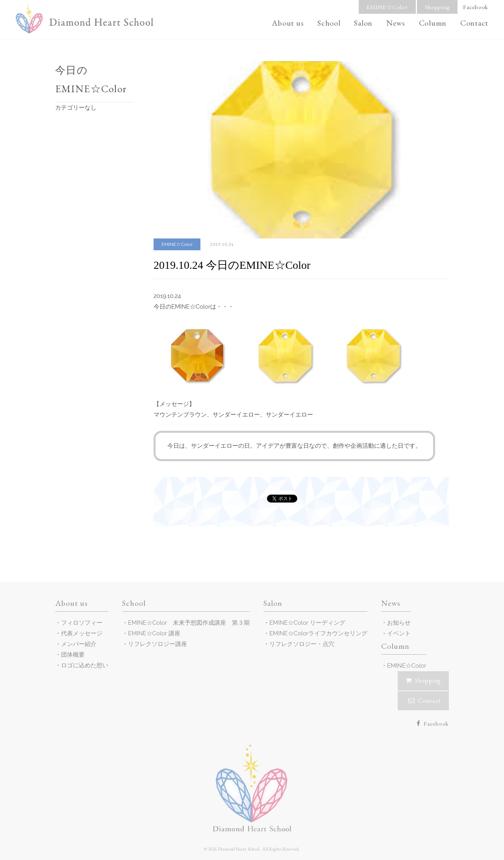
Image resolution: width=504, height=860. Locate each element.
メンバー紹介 (79, 644)
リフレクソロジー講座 (157, 644)
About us (288, 23)
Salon (363, 23)
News (396, 23)
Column (433, 23)
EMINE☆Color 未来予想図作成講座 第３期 (189, 623)
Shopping (437, 7)
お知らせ (399, 623)
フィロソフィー (82, 623)
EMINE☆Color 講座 (154, 633)
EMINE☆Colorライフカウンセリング (318, 633)
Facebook (476, 7)
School (329, 23)
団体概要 (73, 655)
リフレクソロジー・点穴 (302, 644)
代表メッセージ (82, 633)
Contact (474, 23)
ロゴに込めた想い (85, 665)
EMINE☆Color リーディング (307, 623)
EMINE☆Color (387, 7)
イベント (399, 633)
